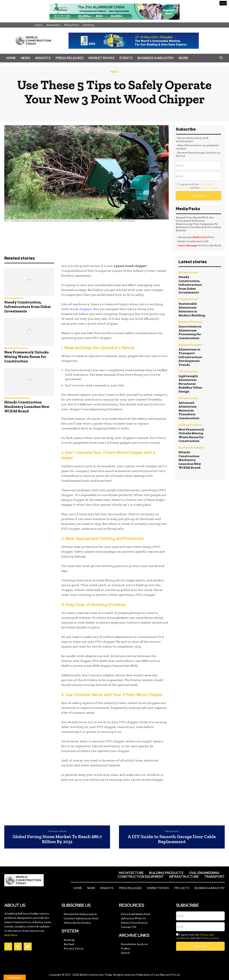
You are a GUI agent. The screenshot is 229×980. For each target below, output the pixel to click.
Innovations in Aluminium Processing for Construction (190, 332)
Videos (39, 25)
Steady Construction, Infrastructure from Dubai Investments (27, 307)
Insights (43, 58)
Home (11, 58)
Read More (11, 935)
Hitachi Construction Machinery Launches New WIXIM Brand (27, 407)
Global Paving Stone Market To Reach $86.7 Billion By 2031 (57, 839)
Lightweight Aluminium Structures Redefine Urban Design (190, 384)
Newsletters (54, 25)
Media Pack (200, 237)
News (25, 58)
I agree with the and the (197, 186)
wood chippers (81, 309)
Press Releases (70, 58)
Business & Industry (156, 58)
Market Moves (102, 58)
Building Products (16, 348)
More (183, 58)
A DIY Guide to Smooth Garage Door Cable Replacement (172, 839)
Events (126, 58)
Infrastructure (14, 298)
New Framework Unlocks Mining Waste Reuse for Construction (26, 357)
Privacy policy (209, 188)
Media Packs (72, 25)
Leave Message (188, 245)
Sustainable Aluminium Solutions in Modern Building (192, 309)
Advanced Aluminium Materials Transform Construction (189, 410)
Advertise (88, 25)
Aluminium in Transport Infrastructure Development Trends (190, 357)
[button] (221, 58)
